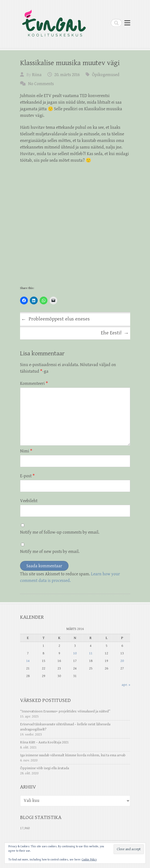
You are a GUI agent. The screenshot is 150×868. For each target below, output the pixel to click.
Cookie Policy (89, 860)
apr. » (126, 685)
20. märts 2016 (67, 75)
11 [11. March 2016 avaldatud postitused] (91, 653)
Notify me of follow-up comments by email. (60, 532)
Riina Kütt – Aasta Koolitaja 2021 (44, 742)
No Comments (41, 84)
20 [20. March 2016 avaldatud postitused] (122, 661)
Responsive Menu (127, 23)
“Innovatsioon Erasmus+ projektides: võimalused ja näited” (65, 711)
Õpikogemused (106, 75)
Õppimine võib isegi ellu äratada (45, 768)
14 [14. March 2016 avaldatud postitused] (28, 661)
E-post (27, 476)
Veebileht (29, 501)
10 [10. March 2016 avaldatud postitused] (75, 653)
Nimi (26, 451)
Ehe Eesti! (115, 333)
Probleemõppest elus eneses (56, 320)
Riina (37, 75)
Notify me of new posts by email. (50, 552)
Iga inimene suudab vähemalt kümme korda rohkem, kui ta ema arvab (73, 755)
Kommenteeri (34, 384)
